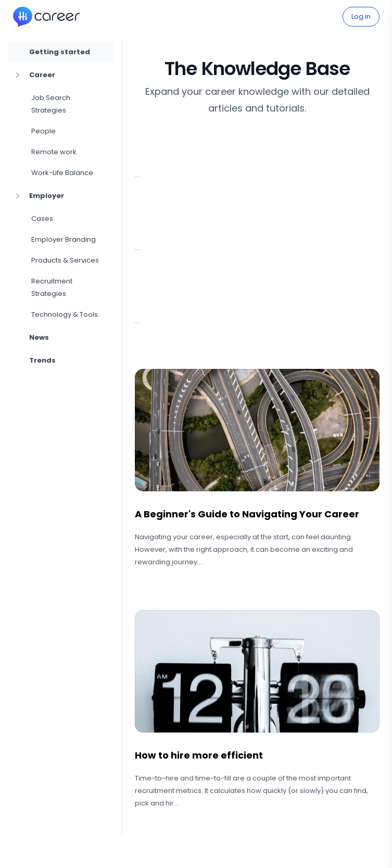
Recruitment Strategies (52, 287)
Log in (361, 16)
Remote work (54, 152)
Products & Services (65, 260)
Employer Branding (64, 239)
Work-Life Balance (62, 173)
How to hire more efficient (199, 755)
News (39, 337)
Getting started (60, 52)
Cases (42, 219)
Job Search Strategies (51, 104)
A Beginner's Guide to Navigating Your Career (247, 514)
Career (34, 75)
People (43, 131)
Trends (42, 360)
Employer (38, 196)
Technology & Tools (65, 314)
